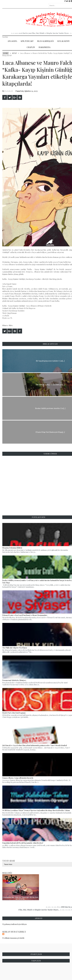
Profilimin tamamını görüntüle (13, 938)
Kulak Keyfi (63, 41)
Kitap (14, 53)
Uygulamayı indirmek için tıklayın (14, 924)
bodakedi (9, 91)
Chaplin (31, 47)
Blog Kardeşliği (45, 41)
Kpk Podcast (27, 41)
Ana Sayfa (12, 41)
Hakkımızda (45, 47)
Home (6, 53)
